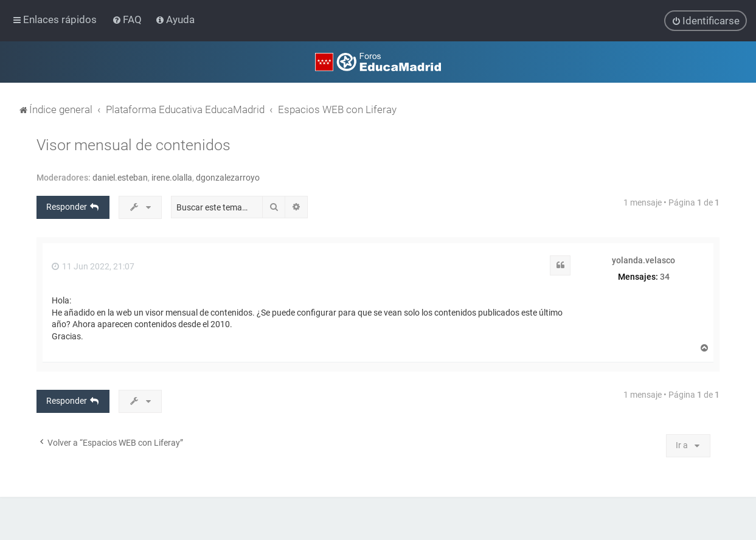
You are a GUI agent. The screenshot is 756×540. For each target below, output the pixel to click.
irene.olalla (172, 177)
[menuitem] (128, 19)
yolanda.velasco (643, 260)
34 (665, 276)
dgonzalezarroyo (228, 177)
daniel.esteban (120, 177)
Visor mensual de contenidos (134, 144)
